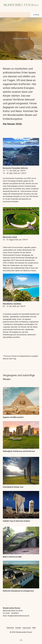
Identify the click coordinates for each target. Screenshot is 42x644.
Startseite (10, 628)
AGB (34, 628)
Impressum (27, 628)
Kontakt (18, 628)
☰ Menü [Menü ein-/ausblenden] (36, 15)
